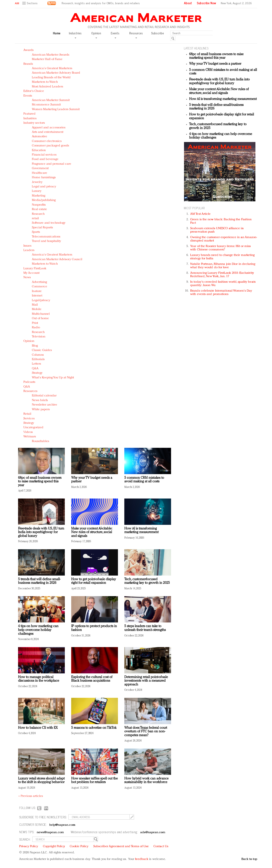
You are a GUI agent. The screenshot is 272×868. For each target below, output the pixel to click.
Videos (28, 432)
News (27, 277)
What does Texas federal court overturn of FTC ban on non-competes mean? (146, 732)
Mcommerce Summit (46, 105)
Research (38, 214)
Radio (36, 328)
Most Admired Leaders (47, 87)
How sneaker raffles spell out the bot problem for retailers (94, 781)
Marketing (39, 196)
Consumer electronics (47, 141)
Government (40, 168)
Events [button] (115, 35)
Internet (37, 296)
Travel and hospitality (46, 241)
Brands (28, 64)
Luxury (37, 191)
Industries (30, 119)
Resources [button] (136, 35)
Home (57, 33)
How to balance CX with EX (38, 728)
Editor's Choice (34, 91)
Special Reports (42, 228)
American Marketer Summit (51, 100)
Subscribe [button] (157, 33)
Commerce (40, 287)
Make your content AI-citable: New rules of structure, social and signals (92, 532)
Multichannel (41, 314)
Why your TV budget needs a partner (215, 64)
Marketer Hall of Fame (47, 59)
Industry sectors (34, 123)
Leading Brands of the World (51, 78)
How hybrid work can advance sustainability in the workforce (146, 781)
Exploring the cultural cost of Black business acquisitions (92, 679)
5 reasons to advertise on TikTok (94, 728)
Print (35, 323)
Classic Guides (42, 350)
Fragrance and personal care (52, 164)
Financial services (44, 155)
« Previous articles (31, 796)
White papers (41, 409)
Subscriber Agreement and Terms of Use (121, 846)
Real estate (39, 209)
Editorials (38, 359)
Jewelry (37, 182)
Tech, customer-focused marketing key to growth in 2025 (147, 581)
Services (29, 419)
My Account (31, 273)
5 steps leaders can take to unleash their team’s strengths (145, 628)
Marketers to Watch (45, 82)
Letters (36, 364)
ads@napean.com (153, 832)
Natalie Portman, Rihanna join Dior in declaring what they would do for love (223, 266)
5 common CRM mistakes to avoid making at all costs (144, 480)
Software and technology (49, 223)
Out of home (40, 318)
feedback (142, 859)
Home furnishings (44, 178)
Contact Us (161, 846)
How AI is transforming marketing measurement (141, 531)
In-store (37, 291)
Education (39, 150)
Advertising (39, 282)
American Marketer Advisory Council (57, 259)
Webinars (30, 437)
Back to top (249, 859)
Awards (28, 50)
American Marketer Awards (51, 55)
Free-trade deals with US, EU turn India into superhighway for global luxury (41, 532)
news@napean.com (50, 832)
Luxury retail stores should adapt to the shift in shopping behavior (41, 781)
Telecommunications (46, 237)
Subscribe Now (206, 3)
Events (28, 96)
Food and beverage (45, 159)
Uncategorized (33, 428)
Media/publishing (44, 200)
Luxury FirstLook (35, 269)
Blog (35, 346)
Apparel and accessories (49, 128)
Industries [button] (75, 35)
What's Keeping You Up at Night (53, 378)
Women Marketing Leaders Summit (56, 109)
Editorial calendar (44, 396)
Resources (30, 391)
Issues (27, 246)
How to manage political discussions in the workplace (39, 679)
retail (35, 218)
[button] (30, 3)
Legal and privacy (44, 187)
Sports (36, 232)
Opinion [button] (96, 35)
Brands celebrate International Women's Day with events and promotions (221, 293)
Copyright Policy (54, 846)
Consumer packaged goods (50, 146)
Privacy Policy (29, 846)
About (188, 3)
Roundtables (40, 441)
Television (39, 337)
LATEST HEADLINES (196, 48)
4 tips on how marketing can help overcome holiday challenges (38, 630)
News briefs (40, 400)
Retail (27, 414)
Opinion (29, 341)
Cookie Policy (79, 846)
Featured (29, 114)
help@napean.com (62, 825)
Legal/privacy (41, 300)
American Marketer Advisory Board (56, 73)
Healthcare (40, 173)
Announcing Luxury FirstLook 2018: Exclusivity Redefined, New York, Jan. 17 (222, 275)
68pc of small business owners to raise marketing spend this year (40, 482)
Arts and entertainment (48, 132)
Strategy (37, 373)
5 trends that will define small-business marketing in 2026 (39, 581)
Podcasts (29, 382)
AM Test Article (200, 214)
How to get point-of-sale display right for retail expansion (94, 581)
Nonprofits (39, 205)
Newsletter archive (45, 405)
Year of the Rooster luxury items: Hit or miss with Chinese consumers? (220, 248)
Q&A (35, 369)
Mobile (37, 309)
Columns (38, 355)
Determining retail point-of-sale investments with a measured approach (146, 681)
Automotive (40, 137)
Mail (35, 305)
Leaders (29, 250)
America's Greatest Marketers (52, 68)
